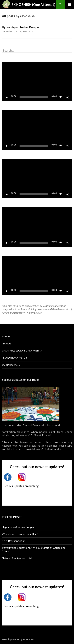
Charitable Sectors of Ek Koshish (22, 351)
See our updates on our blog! (21, 379)
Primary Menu (69, 5)
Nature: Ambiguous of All (17, 558)
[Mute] (61, 97)
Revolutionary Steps (15, 358)
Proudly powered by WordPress (18, 639)
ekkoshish (28, 31)
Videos (6, 337)
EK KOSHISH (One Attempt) (33, 5)
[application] (37, 82)
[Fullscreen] (67, 97)
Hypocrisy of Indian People (20, 27)
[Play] (7, 97)
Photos (6, 344)
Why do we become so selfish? (20, 534)
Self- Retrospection (14, 541)
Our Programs (11, 365)
